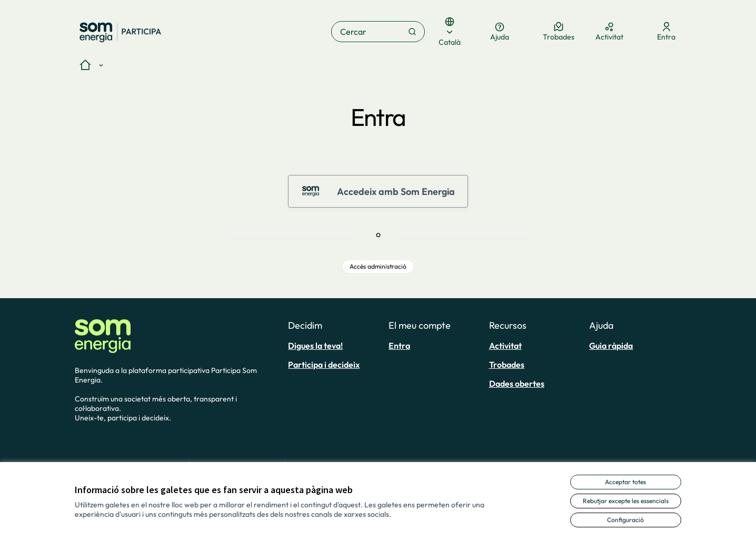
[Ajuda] (500, 32)
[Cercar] (378, 32)
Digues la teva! (315, 346)
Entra (399, 346)
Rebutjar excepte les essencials (626, 501)
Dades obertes (517, 384)
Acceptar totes (625, 482)
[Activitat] (609, 32)
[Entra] (666, 32)
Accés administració (378, 266)
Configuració (625, 520)
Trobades (507, 365)
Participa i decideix (324, 365)
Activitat (505, 346)
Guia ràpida (611, 346)
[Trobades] (559, 32)
